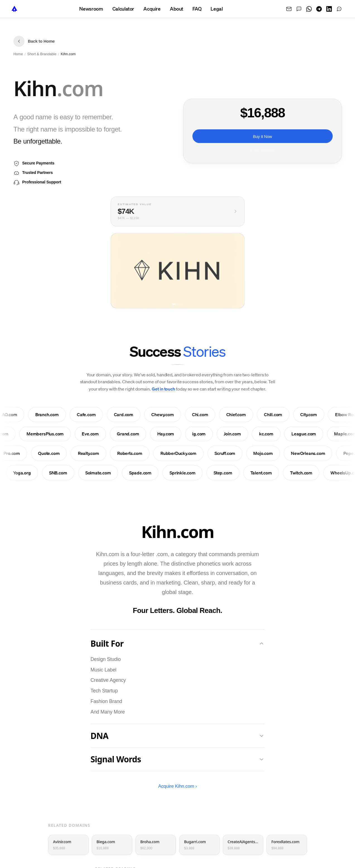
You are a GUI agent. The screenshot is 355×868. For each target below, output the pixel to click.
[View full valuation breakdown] (178, 213)
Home (18, 54)
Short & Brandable (42, 54)
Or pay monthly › (262, 151)
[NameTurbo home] (15, 9)
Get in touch (163, 389)
